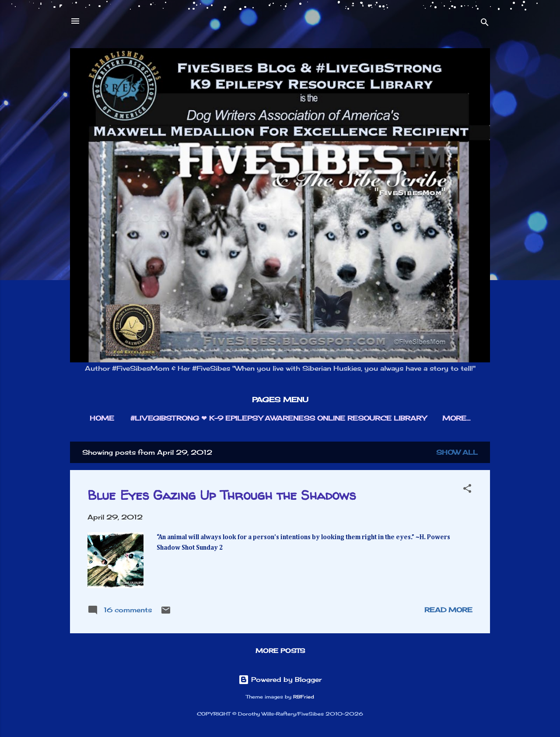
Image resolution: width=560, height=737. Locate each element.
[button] (467, 490)
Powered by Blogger (280, 679)
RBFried (304, 697)
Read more (448, 610)
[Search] (485, 24)
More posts (280, 651)
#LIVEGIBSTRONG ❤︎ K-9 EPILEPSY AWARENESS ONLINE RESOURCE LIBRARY (278, 418)
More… (456, 418)
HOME (102, 418)
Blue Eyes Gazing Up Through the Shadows (222, 495)
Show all (457, 452)
